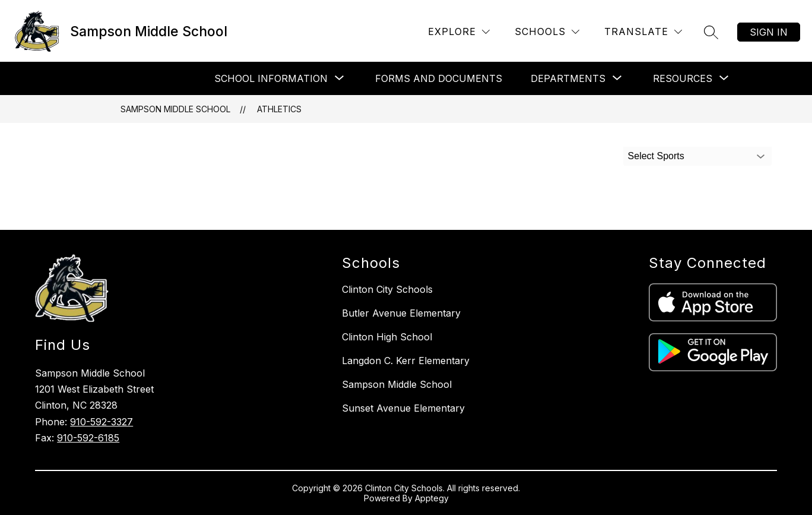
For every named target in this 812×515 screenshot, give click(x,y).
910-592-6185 (88, 438)
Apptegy (432, 498)
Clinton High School (387, 337)
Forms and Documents (439, 78)
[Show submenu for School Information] (271, 78)
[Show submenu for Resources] (683, 78)
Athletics (279, 109)
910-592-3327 (101, 422)
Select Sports (656, 156)
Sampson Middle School (175, 109)
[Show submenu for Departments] (568, 78)
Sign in (769, 32)
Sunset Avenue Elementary (403, 408)
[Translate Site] (643, 32)
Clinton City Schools (387, 289)
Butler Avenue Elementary (401, 313)
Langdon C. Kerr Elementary (406, 361)
